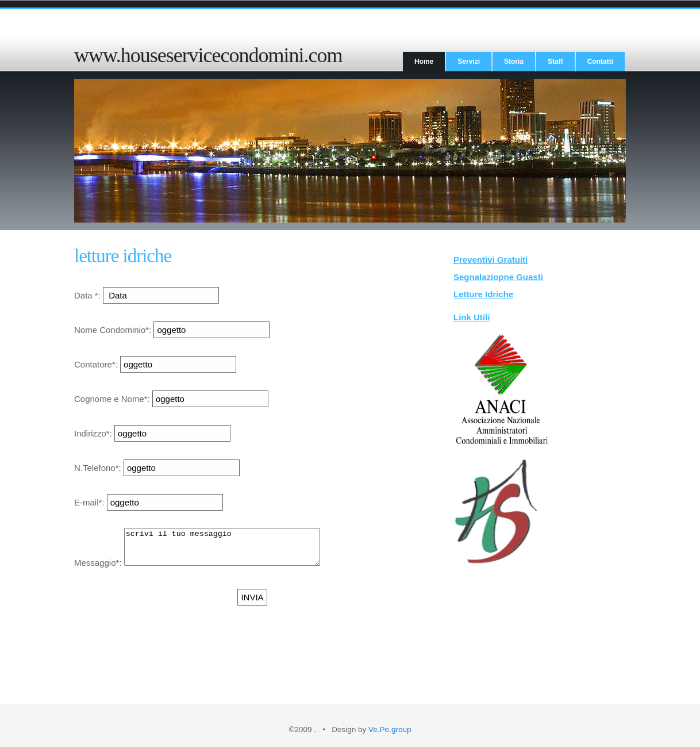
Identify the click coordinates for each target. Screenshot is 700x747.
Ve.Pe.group (390, 729)
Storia (514, 62)
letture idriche (123, 256)
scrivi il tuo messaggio (234, 550)
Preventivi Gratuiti (491, 260)
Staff (555, 62)
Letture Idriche (483, 294)
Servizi (469, 62)
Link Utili (472, 317)
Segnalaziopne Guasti (498, 277)
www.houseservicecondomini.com (208, 55)
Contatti (600, 62)
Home (424, 62)
